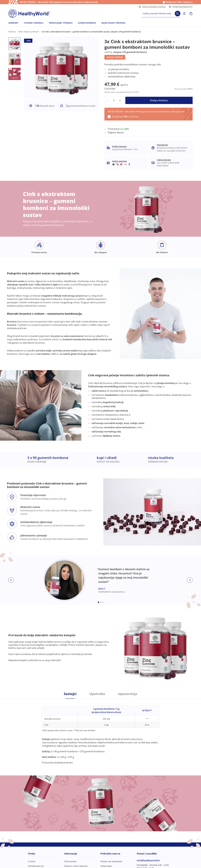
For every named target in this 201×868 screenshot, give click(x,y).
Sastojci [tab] (70, 694)
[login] (184, 14)
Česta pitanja (70, 861)
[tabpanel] (100, 731)
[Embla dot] (99, 602)
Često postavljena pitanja (152, 7)
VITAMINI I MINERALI (34, 23)
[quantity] (114, 101)
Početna (12, 32)
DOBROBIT (13, 23)
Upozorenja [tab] (128, 694)
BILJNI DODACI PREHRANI (113, 23)
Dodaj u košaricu (159, 100)
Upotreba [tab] (97, 694)
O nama (32, 861)
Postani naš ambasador (111, 861)
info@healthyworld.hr (181, 7)
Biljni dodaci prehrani (29, 32)
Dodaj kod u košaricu (179, 2)
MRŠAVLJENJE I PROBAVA (61, 23)
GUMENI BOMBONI (87, 23)
